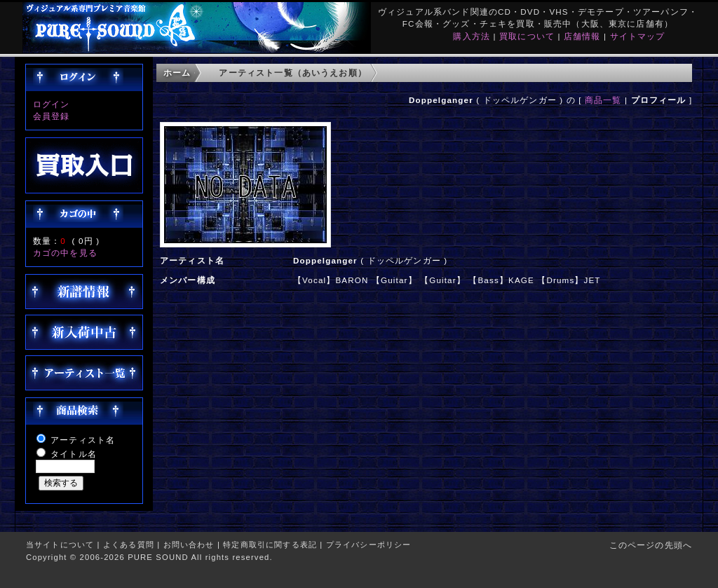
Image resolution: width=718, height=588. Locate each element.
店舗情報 (582, 36)
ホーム (177, 73)
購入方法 (472, 36)
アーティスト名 (83, 440)
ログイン (52, 104)
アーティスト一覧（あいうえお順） (293, 73)
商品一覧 (603, 100)
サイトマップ (638, 36)
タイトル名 (74, 454)
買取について (527, 36)
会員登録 (52, 116)
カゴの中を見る (65, 253)
